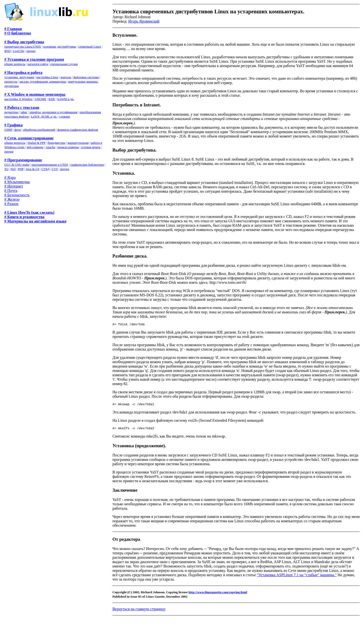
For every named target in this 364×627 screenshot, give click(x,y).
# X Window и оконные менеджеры (35, 94)
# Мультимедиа (17, 182)
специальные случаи (64, 64)
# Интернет (14, 186)
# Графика (13, 125)
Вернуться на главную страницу (139, 611)
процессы (11, 82)
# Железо (12, 199)
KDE (52, 99)
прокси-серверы (68, 147)
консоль (66, 77)
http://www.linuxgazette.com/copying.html (218, 594)
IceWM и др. (66, 99)
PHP (21, 169)
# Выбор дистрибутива (24, 42)
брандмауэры (56, 143)
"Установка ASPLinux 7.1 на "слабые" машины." (297, 577)
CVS (55, 169)
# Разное (11, 204)
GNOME (41, 99)
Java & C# (32, 169)
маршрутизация (78, 143)
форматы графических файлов (78, 130)
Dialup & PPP (37, 143)
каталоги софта (38, 64)
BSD (7, 51)
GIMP (8, 130)
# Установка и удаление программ (34, 59)
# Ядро (10, 177)
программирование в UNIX (50, 165)
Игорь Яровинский (144, 21)
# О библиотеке (18, 33)
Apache (51, 147)
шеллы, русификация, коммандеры (43, 82)
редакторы (11, 112)
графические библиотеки (87, 165)
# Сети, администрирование (29, 138)
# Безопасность (17, 195)
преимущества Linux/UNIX (23, 47)
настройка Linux (47, 77)
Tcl (6, 169)
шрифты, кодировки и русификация (54, 112)
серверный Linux (90, 47)
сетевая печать (91, 147)
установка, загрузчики (19, 77)
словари (65, 116)
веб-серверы (35, 147)
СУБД (45, 169)
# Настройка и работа (23, 73)
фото (18, 130)
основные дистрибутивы (60, 47)
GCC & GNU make (17, 165)
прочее (31, 51)
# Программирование (23, 160)
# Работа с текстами (22, 107)
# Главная (13, 29)
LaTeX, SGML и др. (44, 116)
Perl (13, 169)
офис (24, 112)
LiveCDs (18, 51)
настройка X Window (18, 99)
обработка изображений (39, 130)
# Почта (11, 191)
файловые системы (86, 77)
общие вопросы (15, 64)
